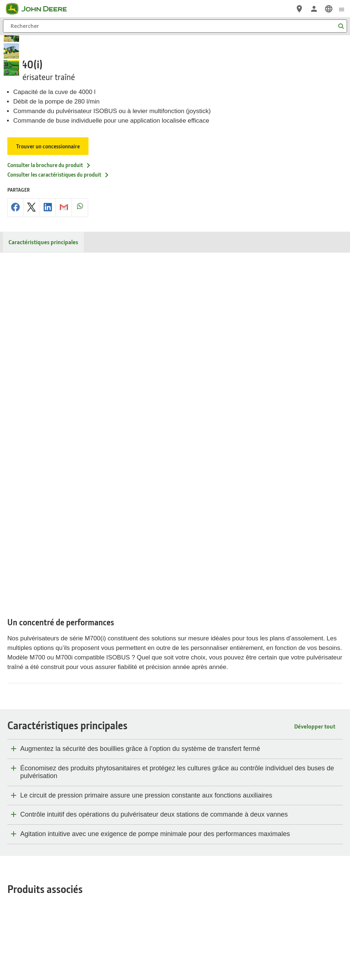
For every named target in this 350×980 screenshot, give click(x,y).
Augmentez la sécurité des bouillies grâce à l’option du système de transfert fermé (140, 394)
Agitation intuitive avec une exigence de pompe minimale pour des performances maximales (155, 479)
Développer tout (315, 371)
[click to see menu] (342, 9)
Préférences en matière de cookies (175, 907)
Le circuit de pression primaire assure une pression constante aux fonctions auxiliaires (146, 440)
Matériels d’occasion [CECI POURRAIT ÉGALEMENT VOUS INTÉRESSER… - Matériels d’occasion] (33, 682)
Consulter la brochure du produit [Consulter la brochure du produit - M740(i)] (49, 150)
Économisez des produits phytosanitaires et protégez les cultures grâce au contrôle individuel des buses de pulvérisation (177, 417)
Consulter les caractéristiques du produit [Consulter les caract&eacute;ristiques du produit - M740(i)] (58, 160)
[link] (329, 9)
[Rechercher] (175, 26)
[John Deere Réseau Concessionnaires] (299, 9)
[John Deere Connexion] (314, 9)
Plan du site (55, 890)
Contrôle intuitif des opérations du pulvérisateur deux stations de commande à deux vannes (154, 459)
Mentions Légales (202, 890)
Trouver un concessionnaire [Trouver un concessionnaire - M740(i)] (48, 131)
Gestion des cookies (159, 890)
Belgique (175, 871)
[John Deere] (41, 9)
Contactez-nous (292, 890)
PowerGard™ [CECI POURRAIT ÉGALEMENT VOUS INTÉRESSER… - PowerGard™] (23, 672)
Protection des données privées (102, 890)
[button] (166, 949)
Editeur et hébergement (247, 890)
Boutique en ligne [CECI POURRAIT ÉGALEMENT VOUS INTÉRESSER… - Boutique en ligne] (29, 692)
